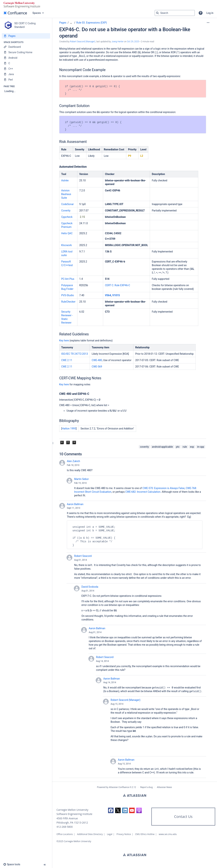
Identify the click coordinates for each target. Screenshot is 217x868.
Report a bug (146, 787)
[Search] (157, 13)
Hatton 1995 (69, 429)
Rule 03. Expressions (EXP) (92, 23)
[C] (26, 63)
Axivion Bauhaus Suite (66, 194)
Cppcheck (67, 217)
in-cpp (201, 447)
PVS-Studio (68, 295)
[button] (201, 13)
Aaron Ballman (75, 504)
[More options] (208, 23)
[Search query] (175, 13)
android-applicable (162, 447)
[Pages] (26, 36)
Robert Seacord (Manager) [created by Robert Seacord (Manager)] (83, 42)
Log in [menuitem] (210, 13)
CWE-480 (97, 360)
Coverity (66, 211)
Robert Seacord (83, 556)
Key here (64, 340)
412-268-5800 (65, 827)
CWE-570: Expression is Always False (164, 488)
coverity (144, 447)
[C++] (26, 69)
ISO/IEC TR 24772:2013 (75, 354)
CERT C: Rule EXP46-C (118, 285)
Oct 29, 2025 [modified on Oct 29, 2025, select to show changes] (133, 42)
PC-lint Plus (68, 279)
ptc (178, 447)
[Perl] (26, 80)
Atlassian (135, 795)
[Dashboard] (26, 47)
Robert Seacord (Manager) (126, 700)
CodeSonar (68, 204)
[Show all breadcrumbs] (71, 23)
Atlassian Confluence (119, 787)
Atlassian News (164, 787)
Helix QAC (67, 233)
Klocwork (67, 245)
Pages (63, 23)
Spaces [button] (37, 13)
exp (192, 447)
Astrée (65, 180)
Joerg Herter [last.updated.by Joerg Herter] (118, 42)
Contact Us (183, 817)
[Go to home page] (15, 13)
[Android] (26, 58)
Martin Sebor (81, 479)
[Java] (26, 74)
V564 (108, 295)
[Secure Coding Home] (26, 52)
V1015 (116, 295)
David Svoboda (90, 587)
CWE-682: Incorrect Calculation (143, 492)
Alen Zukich (73, 461)
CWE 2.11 (67, 360)
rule (185, 447)
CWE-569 (97, 367)
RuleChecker (68, 302)
